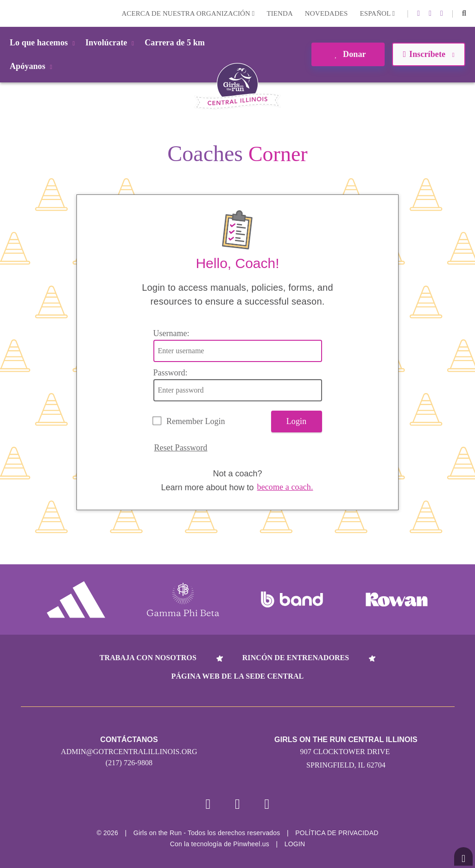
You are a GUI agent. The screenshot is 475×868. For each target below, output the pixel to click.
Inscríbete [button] (428, 54)
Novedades (326, 13)
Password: (171, 373)
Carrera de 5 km (175, 43)
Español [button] (377, 13)
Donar (348, 54)
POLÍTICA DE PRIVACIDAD (337, 833)
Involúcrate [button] (111, 43)
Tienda (279, 13)
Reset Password (181, 448)
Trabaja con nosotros (148, 658)
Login (9, 13)
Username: (171, 333)
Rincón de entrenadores (296, 658)
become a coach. (285, 487)
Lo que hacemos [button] (44, 43)
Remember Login (196, 421)
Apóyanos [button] (33, 66)
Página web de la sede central (238, 676)
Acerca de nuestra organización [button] (188, 13)
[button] (464, 13)
